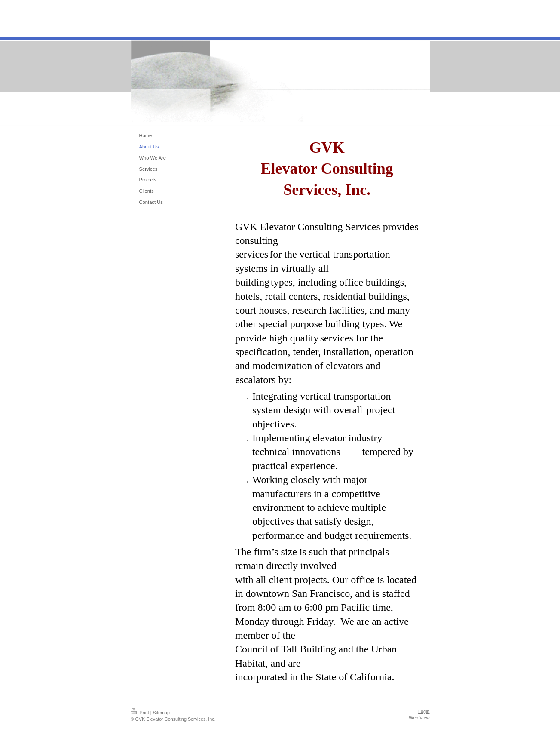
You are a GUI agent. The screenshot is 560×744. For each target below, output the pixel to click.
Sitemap (162, 713)
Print (141, 713)
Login (424, 711)
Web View (419, 718)
